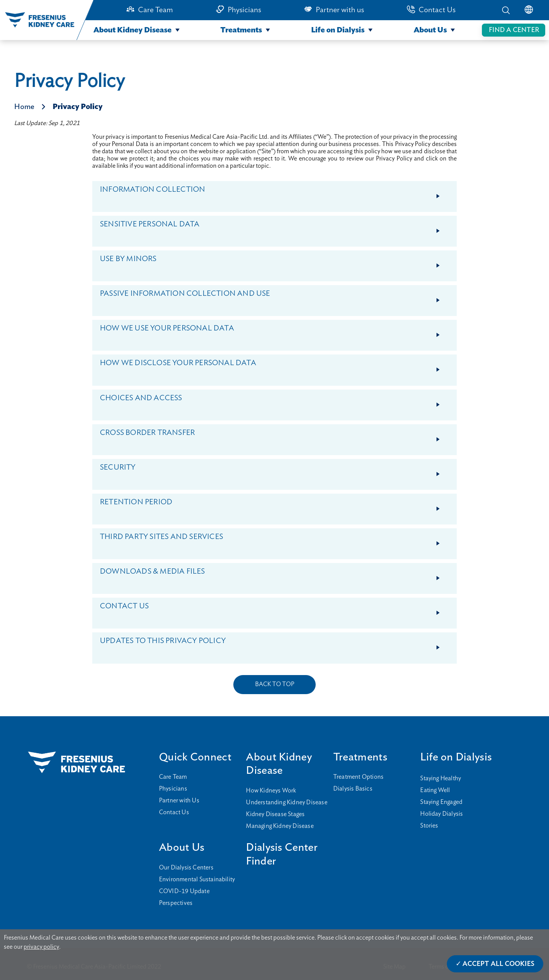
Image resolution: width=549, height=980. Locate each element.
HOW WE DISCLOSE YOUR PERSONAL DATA (278, 366)
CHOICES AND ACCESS (278, 402)
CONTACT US (278, 610)
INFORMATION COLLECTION (278, 193)
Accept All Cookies (498, 964)
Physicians (244, 10)
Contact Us (437, 10)
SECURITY (278, 471)
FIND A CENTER (514, 30)
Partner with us (340, 10)
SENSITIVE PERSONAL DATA (278, 228)
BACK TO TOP (275, 684)
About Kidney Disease (132, 30)
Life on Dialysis (338, 30)
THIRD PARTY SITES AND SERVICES (278, 540)
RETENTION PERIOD (278, 506)
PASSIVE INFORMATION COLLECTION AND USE (278, 297)
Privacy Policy (78, 107)
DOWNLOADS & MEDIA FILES (278, 575)
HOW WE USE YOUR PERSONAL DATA (278, 332)
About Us (430, 30)
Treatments (241, 30)
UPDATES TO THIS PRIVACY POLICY (278, 644)
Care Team (155, 10)
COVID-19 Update (184, 891)
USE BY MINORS (278, 262)
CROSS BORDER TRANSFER (278, 436)
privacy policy (41, 947)
